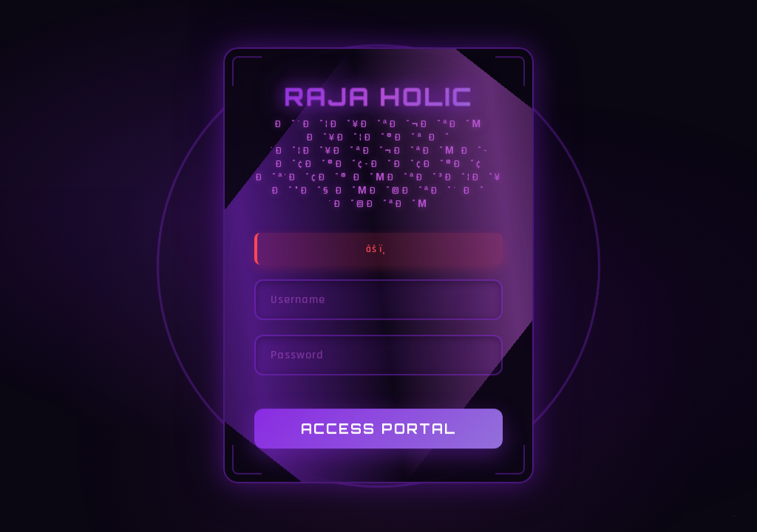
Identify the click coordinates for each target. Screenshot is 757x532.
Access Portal (379, 429)
